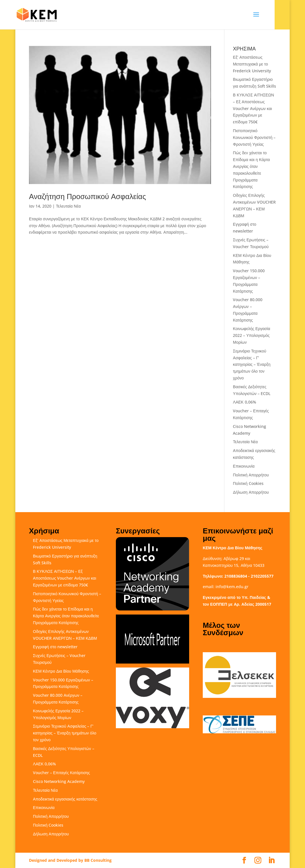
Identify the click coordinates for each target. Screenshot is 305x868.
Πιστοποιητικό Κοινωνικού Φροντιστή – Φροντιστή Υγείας (254, 137)
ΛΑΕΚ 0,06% (244, 402)
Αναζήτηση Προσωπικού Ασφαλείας (87, 196)
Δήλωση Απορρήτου (251, 492)
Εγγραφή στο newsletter (55, 647)
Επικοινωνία (244, 466)
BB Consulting (98, 860)
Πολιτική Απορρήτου (251, 475)
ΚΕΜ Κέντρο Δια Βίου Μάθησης (61, 671)
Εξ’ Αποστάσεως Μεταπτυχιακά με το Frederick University (252, 64)
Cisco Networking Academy (59, 781)
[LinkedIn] (271, 860)
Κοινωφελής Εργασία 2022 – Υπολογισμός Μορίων (251, 335)
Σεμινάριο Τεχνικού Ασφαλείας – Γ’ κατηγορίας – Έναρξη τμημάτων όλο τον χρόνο (252, 364)
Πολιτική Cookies (248, 483)
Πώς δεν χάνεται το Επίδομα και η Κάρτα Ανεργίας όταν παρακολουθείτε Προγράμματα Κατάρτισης (66, 616)
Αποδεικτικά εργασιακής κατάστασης (65, 799)
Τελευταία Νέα (68, 206)
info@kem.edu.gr (232, 587)
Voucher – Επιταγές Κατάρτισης (61, 773)
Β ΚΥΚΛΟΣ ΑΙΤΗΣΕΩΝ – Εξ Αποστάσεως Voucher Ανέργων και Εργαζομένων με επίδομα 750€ (253, 108)
